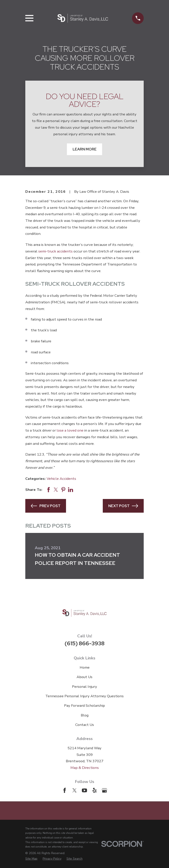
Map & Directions (85, 768)
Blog (85, 715)
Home (85, 667)
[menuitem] (31, 859)
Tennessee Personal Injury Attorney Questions (84, 696)
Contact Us (85, 725)
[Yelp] (95, 790)
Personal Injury (84, 687)
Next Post (123, 506)
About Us (84, 677)
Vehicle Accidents (61, 479)
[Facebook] (65, 790)
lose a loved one (70, 430)
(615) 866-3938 (85, 643)
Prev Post (46, 506)
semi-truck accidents (55, 251)
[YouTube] (84, 790)
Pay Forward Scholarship (84, 706)
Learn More (85, 149)
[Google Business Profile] (104, 790)
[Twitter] (74, 790)
